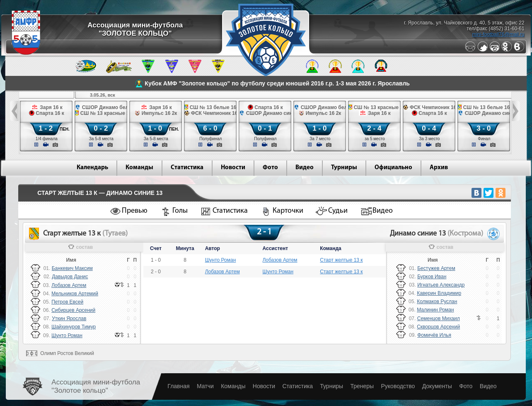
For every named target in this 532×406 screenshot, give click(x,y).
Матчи (205, 386)
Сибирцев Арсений (73, 310)
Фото (270, 168)
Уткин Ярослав (69, 318)
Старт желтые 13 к (341, 260)
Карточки (288, 211)
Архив (439, 168)
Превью (135, 211)
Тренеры (362, 386)
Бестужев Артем (436, 268)
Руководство (398, 386)
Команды (139, 168)
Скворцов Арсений (438, 327)
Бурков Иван (432, 277)
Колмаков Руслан (437, 301)
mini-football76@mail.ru (498, 34)
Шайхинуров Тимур (74, 327)
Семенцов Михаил (439, 318)
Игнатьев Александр (441, 285)
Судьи (338, 211)
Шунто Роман (67, 335)
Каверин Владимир (439, 293)
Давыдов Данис (70, 277)
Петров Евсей (67, 302)
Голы (180, 211)
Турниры (344, 168)
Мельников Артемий (75, 294)
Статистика (187, 168)
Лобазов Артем (69, 285)
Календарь (92, 168)
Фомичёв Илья (434, 335)
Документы (437, 386)
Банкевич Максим (72, 268)
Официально (393, 168)
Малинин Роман (435, 310)
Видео (305, 168)
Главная (178, 386)
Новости (233, 168)
